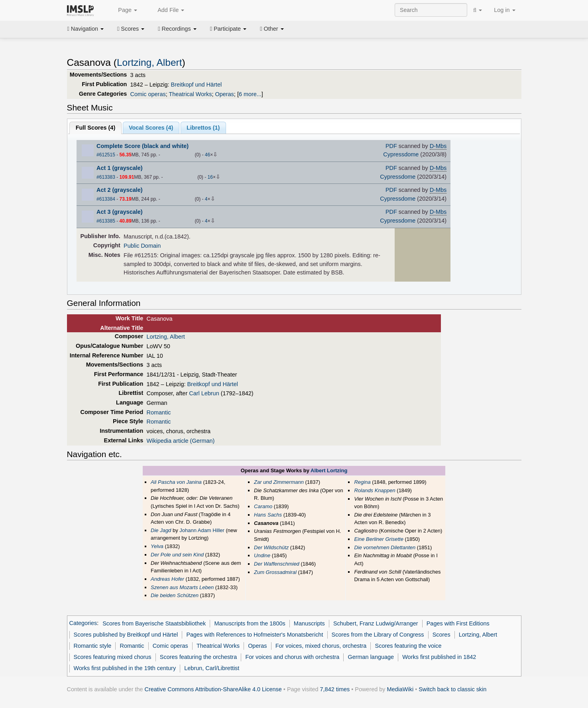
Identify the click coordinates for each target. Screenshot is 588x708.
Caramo (263, 506)
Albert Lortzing (329, 470)
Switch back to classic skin (452, 689)
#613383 (106, 177)
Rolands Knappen (375, 490)
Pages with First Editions (458, 623)
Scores (131, 29)
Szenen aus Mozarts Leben (182, 587)
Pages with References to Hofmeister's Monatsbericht (255, 635)
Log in (504, 10)
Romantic (158, 412)
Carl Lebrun (204, 393)
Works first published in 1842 (439, 657)
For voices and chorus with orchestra (292, 657)
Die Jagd (161, 530)
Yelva (157, 546)
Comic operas (148, 94)
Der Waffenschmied (277, 564)
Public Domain (142, 246)
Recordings (177, 29)
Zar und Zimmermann (279, 482)
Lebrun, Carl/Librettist (212, 668)
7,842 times (335, 689)
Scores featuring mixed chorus (113, 657)
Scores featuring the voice (408, 646)
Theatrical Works (190, 94)
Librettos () (203, 128)
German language (371, 657)
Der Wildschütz (271, 547)
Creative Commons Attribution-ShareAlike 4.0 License (213, 689)
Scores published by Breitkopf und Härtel (126, 635)
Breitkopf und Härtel (197, 85)
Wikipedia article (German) (180, 441)
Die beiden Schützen (175, 595)
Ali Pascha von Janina (176, 482)
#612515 (106, 155)
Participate (228, 29)
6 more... (250, 94)
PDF (391, 146)
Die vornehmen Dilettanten (385, 547)
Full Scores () (96, 128)
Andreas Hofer (167, 579)
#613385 (106, 221)
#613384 (106, 199)
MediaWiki (400, 689)
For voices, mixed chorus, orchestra (321, 646)
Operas (224, 94)
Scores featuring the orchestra (198, 657)
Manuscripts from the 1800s (250, 623)
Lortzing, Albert (149, 62)
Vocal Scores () (151, 128)
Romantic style (93, 646)
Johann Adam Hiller (202, 530)
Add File (167, 10)
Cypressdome (401, 154)
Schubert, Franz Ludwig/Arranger (376, 623)
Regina (362, 482)
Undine (262, 555)
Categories (83, 623)
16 (210, 177)
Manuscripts (309, 623)
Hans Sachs (268, 515)
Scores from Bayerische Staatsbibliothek (154, 623)
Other (272, 29)
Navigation (86, 29)
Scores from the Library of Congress (378, 635)
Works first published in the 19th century (125, 668)
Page (123, 10)
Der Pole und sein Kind (177, 555)
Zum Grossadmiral (275, 572)
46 (207, 155)
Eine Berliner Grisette (379, 539)
